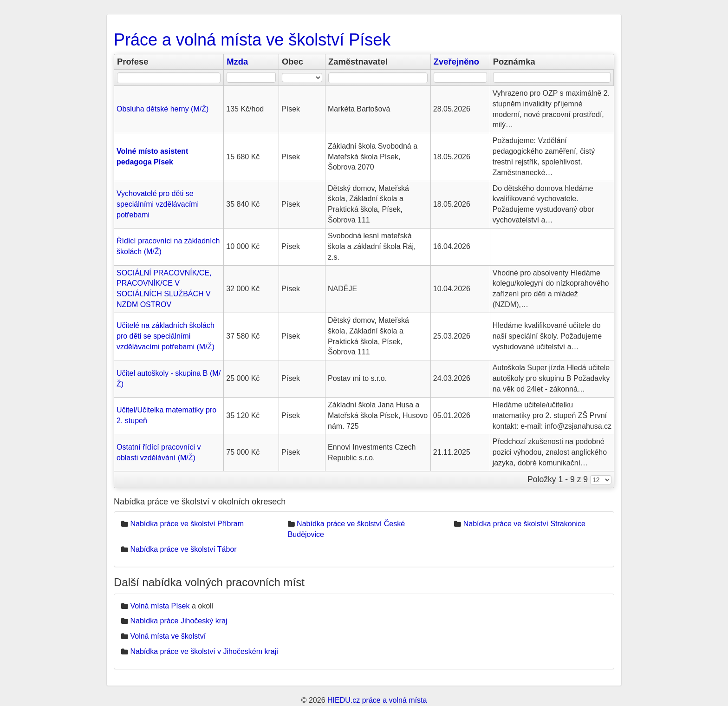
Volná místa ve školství (168, 636)
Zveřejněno (456, 62)
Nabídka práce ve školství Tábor (183, 549)
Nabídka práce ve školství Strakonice (524, 524)
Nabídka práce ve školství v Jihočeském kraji (204, 651)
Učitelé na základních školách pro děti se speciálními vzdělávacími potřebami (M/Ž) (166, 336)
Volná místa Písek (160, 606)
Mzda (237, 62)
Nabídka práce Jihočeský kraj (179, 621)
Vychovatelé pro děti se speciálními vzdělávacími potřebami (158, 204)
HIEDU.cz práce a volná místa (377, 700)
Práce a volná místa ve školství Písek (252, 40)
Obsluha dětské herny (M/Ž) (162, 109)
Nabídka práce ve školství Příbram (187, 524)
